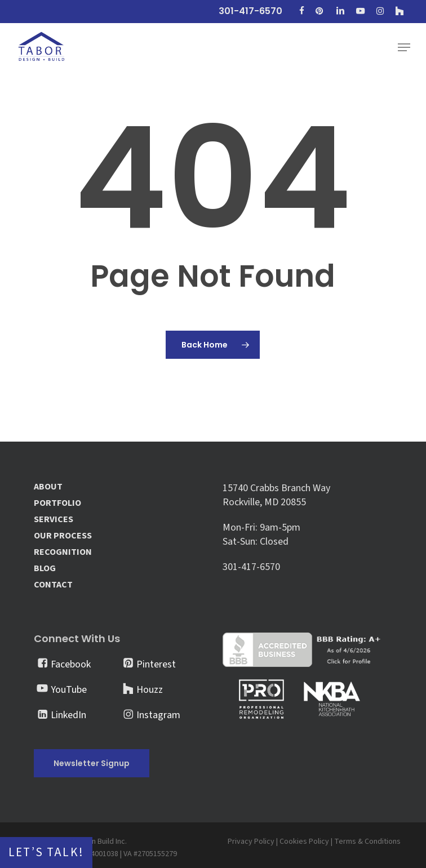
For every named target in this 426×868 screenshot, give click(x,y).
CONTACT (53, 585)
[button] (404, 47)
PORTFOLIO (57, 503)
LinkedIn (68, 715)
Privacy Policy (251, 842)
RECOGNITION (63, 552)
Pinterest (156, 664)
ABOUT (48, 487)
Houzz (150, 690)
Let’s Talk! (46, 853)
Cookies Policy (304, 842)
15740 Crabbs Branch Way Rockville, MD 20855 (276, 495)
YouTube (69, 690)
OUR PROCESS (63, 536)
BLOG (45, 569)
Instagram (158, 715)
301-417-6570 (251, 567)
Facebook (71, 664)
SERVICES (54, 520)
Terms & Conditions (367, 842)
